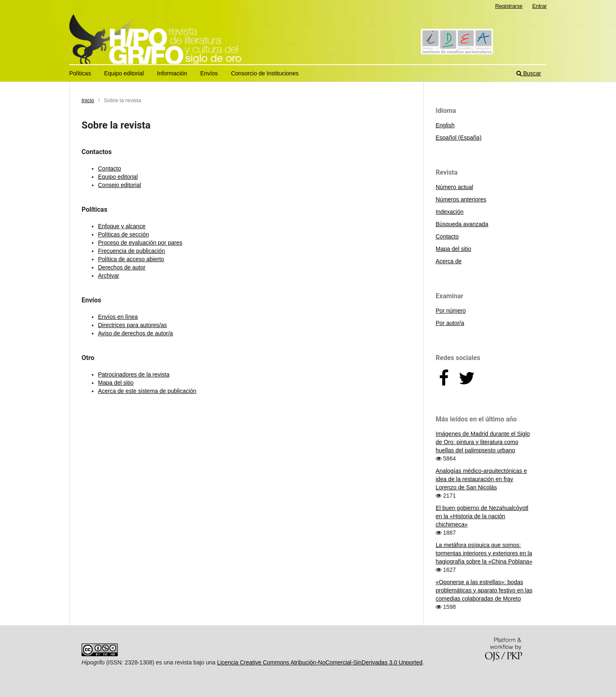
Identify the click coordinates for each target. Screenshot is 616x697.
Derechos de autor (122, 267)
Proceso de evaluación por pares (140, 243)
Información (172, 73)
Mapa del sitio (116, 383)
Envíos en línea (118, 317)
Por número (451, 311)
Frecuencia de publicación (132, 251)
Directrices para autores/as (132, 325)
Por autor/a (450, 323)
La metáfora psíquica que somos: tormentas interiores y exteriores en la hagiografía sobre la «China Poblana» (484, 553)
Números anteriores (461, 199)
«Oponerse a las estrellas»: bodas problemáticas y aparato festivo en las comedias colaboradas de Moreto (484, 590)
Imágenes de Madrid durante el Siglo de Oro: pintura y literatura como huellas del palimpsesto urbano (483, 442)
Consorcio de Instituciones (265, 73)
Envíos (209, 73)
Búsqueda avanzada (462, 224)
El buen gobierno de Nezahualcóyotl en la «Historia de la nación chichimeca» (482, 516)
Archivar (108, 276)
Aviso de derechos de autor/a (135, 333)
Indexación (450, 212)
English (445, 125)
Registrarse (509, 6)
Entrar (540, 6)
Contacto (110, 168)
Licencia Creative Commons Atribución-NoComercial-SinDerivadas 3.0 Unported (320, 662)
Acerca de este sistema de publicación (147, 391)
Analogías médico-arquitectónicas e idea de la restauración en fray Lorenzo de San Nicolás (481, 479)
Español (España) (458, 138)
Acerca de (449, 261)
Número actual (454, 187)
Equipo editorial (124, 73)
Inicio (88, 100)
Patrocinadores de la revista (134, 374)
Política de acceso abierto (131, 259)
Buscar (529, 73)
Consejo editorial (119, 185)
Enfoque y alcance (122, 226)
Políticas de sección (124, 234)
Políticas (80, 73)
